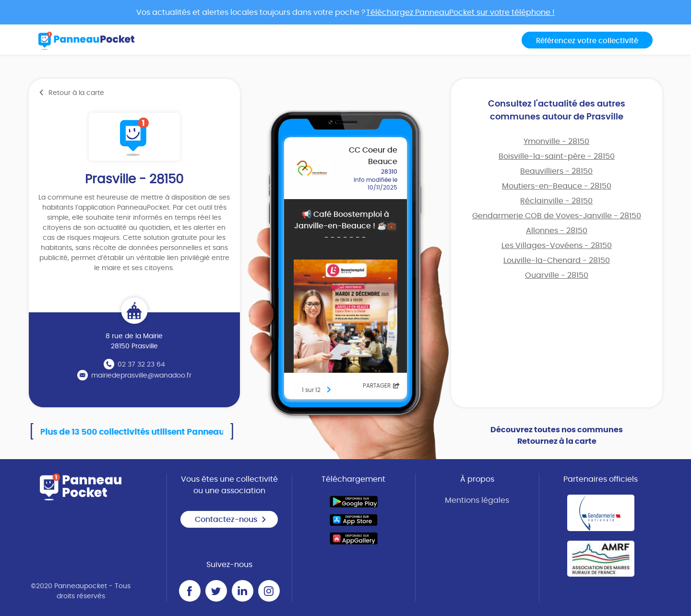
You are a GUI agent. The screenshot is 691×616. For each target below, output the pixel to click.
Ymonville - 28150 (556, 142)
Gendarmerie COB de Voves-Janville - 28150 (557, 216)
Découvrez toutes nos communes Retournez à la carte (557, 436)
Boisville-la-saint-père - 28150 (557, 156)
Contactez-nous (231, 520)
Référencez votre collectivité (587, 41)
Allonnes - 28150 (557, 231)
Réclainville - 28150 (556, 201)
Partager (381, 386)
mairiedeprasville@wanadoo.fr (141, 376)
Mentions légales (477, 500)
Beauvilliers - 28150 (556, 171)
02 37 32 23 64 (141, 365)
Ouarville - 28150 (557, 275)
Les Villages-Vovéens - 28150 (557, 246)
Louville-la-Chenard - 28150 (557, 261)
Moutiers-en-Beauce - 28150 (557, 186)
